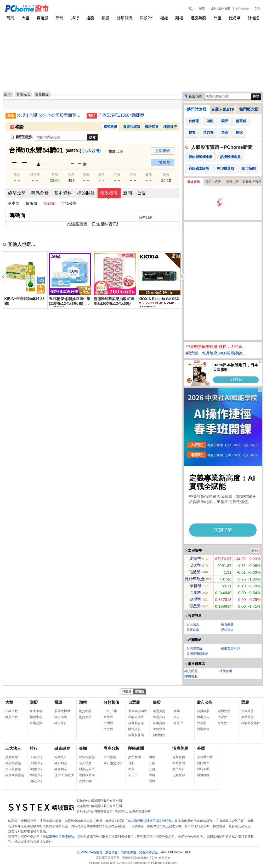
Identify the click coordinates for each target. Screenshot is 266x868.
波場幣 (195, 599)
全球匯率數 (205, 757)
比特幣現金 (195, 579)
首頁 (10, 18)
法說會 (222, 717)
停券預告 (203, 717)
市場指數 (36, 723)
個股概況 (109, 193)
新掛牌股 (203, 711)
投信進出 (227, 630)
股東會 (222, 723)
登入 (258, 9)
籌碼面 (49, 203)
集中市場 (36, 711)
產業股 (108, 717)
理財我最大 (87, 775)
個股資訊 (23, 94)
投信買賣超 (13, 769)
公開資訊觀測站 (197, 654)
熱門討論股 (197, 109)
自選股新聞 (136, 735)
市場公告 (69, 203)
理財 (152, 781)
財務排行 (36, 769)
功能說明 (226, 671)
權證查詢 (22, 137)
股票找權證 (132, 127)
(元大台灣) (92, 151)
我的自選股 (213, 182)
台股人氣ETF (223, 109)
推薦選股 (247, 717)
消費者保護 (128, 852)
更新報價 (162, 151)
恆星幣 (195, 606)
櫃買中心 (36, 717)
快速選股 (247, 711)
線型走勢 (17, 193)
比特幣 (235, 18)
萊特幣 (196, 586)
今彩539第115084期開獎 (121, 115)
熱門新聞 (134, 757)
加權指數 (12, 711)
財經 (152, 775)
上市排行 (36, 757)
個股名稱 (196, 96)
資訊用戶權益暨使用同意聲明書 (149, 821)
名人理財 (85, 763)
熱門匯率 (203, 763)
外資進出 (193, 630)
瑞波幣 (195, 572)
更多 (254, 551)
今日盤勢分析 (113, 763)
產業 (131, 769)
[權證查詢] (61, 137)
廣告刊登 (111, 852)
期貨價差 (85, 717)
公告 (142, 193)
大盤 (25, 18)
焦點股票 (179, 775)
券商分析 (111, 748)
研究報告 (110, 757)
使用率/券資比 (64, 775)
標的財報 (86, 193)
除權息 (254, 18)
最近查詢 (194, 182)
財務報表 (159, 729)
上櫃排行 (36, 763)
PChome (242, 9)
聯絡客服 (191, 676)
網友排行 (36, 781)
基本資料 (63, 193)
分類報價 (124, 18)
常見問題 (191, 671)
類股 (105, 18)
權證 (164, 18)
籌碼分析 (40, 193)
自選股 (43, 18)
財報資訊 (134, 729)
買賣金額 (12, 757)
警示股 (202, 723)
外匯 (218, 18)
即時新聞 (136, 748)
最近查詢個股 (138, 711)
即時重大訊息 (252, 182)
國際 (152, 757)
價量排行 (233, 182)
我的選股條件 (251, 723)
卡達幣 (195, 592)
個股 (157, 702)
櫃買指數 (12, 717)
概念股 (108, 729)
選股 (90, 18)
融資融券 (227, 624)
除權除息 (224, 711)
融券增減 (61, 769)
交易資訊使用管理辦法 (58, 837)
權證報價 (110, 127)
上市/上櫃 (110, 711)
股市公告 (205, 702)
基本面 (14, 203)
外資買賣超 (13, 763)
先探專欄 (85, 781)
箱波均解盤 (87, 757)
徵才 (188, 852)
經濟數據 (203, 775)
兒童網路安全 (149, 852)
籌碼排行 (36, 775)
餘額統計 (61, 757)
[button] (182, 276)
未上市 (133, 775)
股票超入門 (87, 769)
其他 (152, 769)
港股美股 (198, 18)
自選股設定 (136, 723)
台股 (131, 763)
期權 (179, 18)
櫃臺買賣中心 (230, 649)
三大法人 (193, 624)
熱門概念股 (249, 109)
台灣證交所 (194, 649)
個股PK (146, 18)
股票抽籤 (203, 729)
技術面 (32, 203)
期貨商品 (85, 711)
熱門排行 (179, 769)
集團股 (108, 723)
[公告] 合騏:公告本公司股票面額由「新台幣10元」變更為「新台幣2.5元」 (50, 115)
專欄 (83, 748)
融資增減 (61, 763)
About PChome (171, 852)
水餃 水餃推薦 (221, 9)
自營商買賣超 (15, 775)
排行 (75, 18)
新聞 (202, 9)
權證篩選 (152, 127)
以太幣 (195, 565)
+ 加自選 (162, 163)
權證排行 (170, 127)
